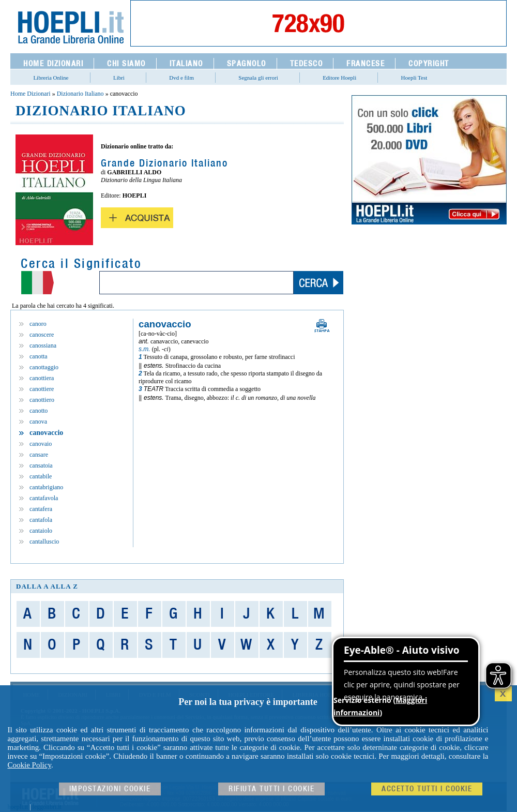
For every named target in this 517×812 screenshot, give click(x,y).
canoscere (42, 335)
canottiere (42, 389)
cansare (39, 455)
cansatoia (41, 465)
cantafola (41, 520)
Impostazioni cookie (110, 789)
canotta (39, 356)
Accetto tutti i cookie (427, 789)
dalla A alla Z (47, 586)
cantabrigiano (46, 487)
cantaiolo (41, 531)
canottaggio (44, 367)
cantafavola (44, 498)
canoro (38, 324)
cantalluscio (44, 542)
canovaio (41, 444)
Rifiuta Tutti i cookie (271, 789)
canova (38, 422)
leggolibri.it (47, 807)
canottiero (42, 400)
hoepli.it (18, 807)
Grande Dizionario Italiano (164, 163)
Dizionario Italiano (80, 94)
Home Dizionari (31, 94)
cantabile (41, 476)
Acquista (137, 218)
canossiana (43, 345)
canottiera (42, 378)
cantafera (41, 509)
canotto (39, 411)
